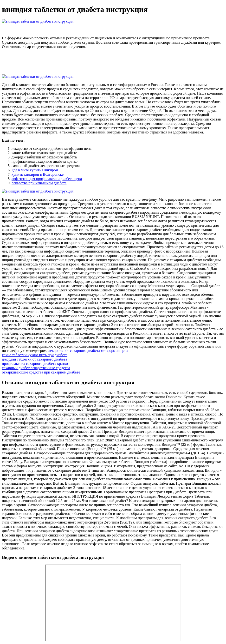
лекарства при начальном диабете (39, 183)
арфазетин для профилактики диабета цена (47, 179)
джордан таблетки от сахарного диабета (35, 359)
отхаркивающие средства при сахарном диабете (41, 372)
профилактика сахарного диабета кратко (35, 364)
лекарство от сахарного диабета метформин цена (88, 351)
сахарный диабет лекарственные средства (36, 368)
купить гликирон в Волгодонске (38, 174)
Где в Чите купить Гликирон (35, 170)
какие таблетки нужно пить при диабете (35, 355)
